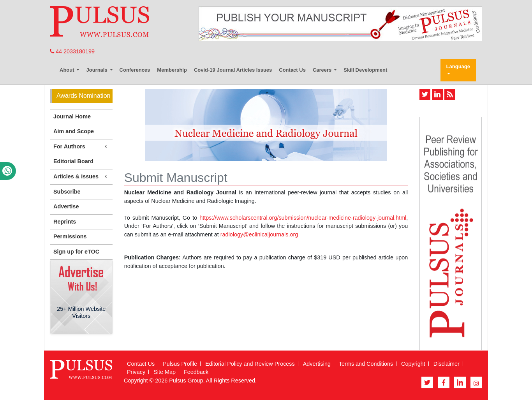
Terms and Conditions (366, 364)
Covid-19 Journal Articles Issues (233, 70)
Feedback (196, 372)
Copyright (413, 364)
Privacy (136, 372)
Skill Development (365, 70)
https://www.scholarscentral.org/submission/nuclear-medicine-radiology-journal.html (303, 218)
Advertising (317, 364)
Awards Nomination (83, 96)
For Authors (81, 147)
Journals (97, 70)
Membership (172, 70)
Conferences (135, 70)
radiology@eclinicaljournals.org (259, 234)
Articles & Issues (81, 177)
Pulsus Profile (180, 364)
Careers (323, 70)
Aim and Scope (74, 131)
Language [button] (458, 66)
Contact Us (292, 70)
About (68, 70)
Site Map (165, 372)
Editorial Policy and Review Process (250, 364)
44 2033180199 (72, 51)
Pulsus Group (186, 381)
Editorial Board (73, 161)
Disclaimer (447, 364)
